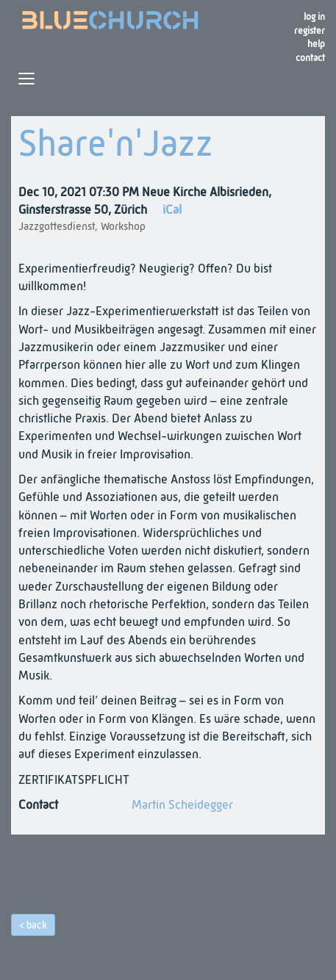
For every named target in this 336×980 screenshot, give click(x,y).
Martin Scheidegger (182, 806)
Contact (310, 58)
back (37, 926)
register (310, 31)
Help (316, 44)
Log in (314, 17)
